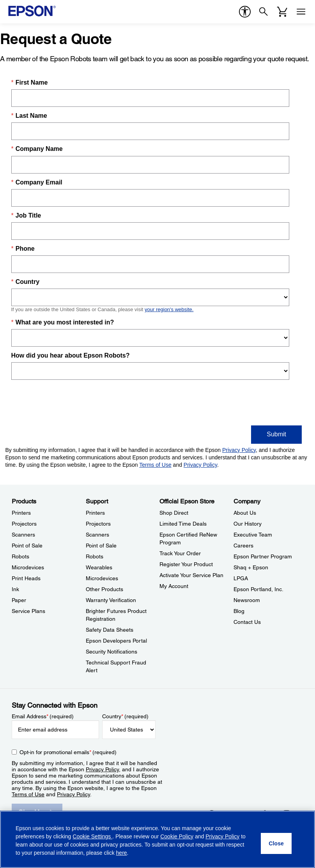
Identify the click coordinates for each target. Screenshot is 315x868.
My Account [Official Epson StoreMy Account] (174, 586)
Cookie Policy (177, 836)
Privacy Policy (102, 769)
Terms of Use (28, 794)
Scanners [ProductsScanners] (23, 535)
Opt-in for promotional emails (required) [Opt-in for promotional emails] (68, 752)
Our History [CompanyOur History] (248, 524)
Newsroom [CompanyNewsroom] (247, 600)
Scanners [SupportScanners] (97, 535)
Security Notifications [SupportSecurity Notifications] (111, 652)
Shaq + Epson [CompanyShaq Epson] (251, 567)
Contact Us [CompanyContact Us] (247, 622)
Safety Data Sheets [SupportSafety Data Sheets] (110, 630)
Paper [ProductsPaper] (19, 600)
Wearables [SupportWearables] (99, 567)
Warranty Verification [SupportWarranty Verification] (111, 600)
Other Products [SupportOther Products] (104, 589)
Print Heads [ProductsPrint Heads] (26, 578)
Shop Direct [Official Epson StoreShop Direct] (174, 513)
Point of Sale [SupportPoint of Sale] (101, 546)
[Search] (264, 12)
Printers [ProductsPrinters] (21, 513)
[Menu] (301, 12)
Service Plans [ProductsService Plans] (28, 611)
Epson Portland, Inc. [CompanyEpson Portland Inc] (258, 589)
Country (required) (125, 716)
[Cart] (282, 12)
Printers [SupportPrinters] (95, 513)
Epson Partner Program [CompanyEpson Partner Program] (263, 556)
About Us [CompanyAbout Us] (245, 513)
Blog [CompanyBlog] (239, 611)
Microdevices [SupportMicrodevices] (102, 578)
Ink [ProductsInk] (15, 589)
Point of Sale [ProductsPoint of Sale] (27, 546)
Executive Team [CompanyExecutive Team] (253, 535)
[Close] (276, 843)
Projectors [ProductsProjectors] (24, 524)
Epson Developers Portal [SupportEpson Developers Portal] (116, 641)
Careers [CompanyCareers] (243, 546)
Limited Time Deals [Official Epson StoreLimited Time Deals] (183, 524)
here (122, 853)
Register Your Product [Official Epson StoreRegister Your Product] (186, 564)
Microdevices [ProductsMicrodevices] (28, 567)
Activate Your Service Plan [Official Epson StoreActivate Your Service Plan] (191, 575)
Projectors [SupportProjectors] (98, 524)
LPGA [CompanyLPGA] (241, 578)
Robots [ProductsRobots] (20, 556)
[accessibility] (245, 12)
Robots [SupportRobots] (95, 556)
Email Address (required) (43, 716)
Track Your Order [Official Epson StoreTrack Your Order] (180, 553)
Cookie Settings (92, 836)
